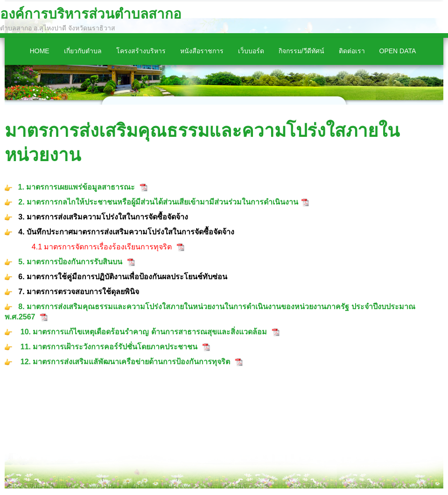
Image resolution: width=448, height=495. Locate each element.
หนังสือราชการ (202, 51)
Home (40, 51)
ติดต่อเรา (352, 51)
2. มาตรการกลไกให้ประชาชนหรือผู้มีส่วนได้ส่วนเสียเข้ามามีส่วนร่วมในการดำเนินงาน (157, 202)
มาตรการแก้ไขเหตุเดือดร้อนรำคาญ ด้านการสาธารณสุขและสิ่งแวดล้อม (150, 332)
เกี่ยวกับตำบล (83, 51)
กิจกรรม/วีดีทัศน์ (301, 51)
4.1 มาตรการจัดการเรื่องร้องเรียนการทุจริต (102, 247)
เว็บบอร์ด (251, 51)
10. (27, 332)
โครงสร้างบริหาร (141, 51)
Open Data (398, 51)
